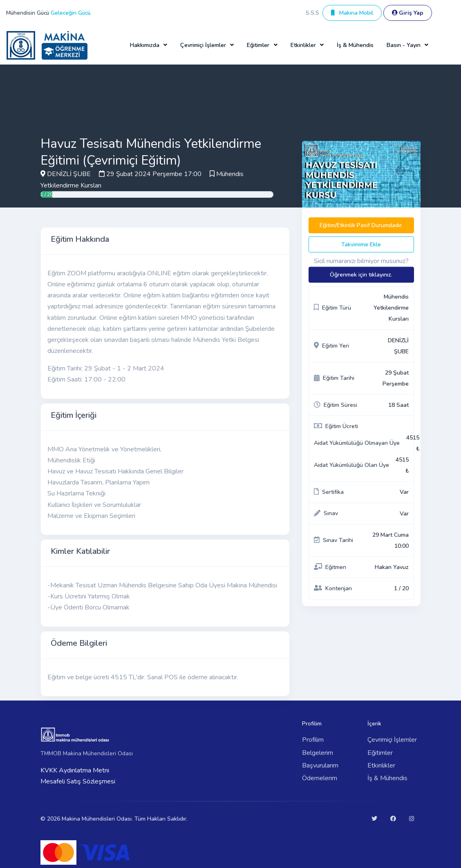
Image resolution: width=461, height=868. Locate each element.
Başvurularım (320, 765)
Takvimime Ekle (361, 244)
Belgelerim (318, 753)
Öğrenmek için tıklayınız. (361, 275)
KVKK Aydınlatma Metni (75, 770)
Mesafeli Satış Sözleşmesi (78, 781)
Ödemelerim (320, 778)
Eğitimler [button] (258, 45)
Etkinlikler (381, 765)
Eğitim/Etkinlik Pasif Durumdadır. (361, 225)
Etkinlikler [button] (303, 45)
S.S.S (312, 13)
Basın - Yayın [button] (404, 45)
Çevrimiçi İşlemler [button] (203, 45)
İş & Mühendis (355, 45)
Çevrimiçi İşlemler (392, 740)
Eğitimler (380, 753)
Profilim (313, 740)
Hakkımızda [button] (145, 45)
